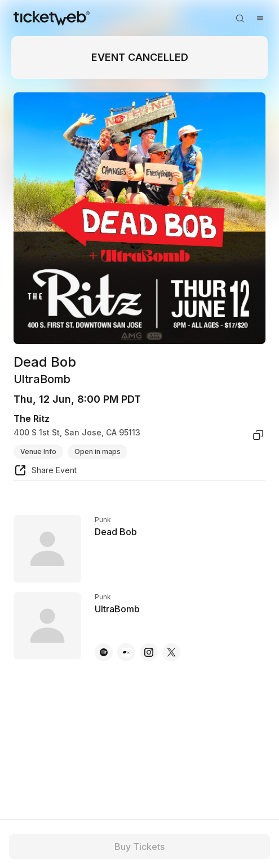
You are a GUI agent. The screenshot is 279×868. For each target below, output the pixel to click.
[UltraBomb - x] (171, 652)
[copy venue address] (258, 435)
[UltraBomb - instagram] (149, 652)
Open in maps (98, 451)
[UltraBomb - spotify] (104, 652)
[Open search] (240, 18)
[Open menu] (260, 18)
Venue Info (38, 451)
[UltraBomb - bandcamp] (126, 652)
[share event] (45, 472)
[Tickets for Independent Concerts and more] (52, 18)
